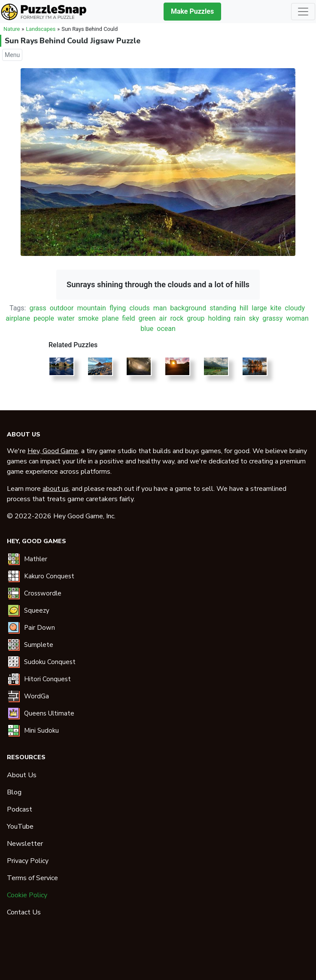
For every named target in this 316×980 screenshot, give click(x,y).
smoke (88, 318)
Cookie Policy (27, 895)
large (259, 308)
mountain (91, 308)
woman (297, 318)
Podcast (20, 809)
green (147, 318)
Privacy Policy (28, 861)
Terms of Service (32, 878)
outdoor (62, 308)
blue (147, 329)
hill (244, 308)
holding (219, 318)
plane (111, 318)
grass (38, 308)
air (163, 318)
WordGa (36, 696)
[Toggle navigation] (303, 12)
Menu (12, 55)
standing (223, 308)
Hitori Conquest (47, 679)
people (44, 318)
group (196, 318)
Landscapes (41, 29)
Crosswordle (43, 593)
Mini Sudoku (41, 730)
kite (276, 308)
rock (177, 318)
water (66, 318)
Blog (14, 792)
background (188, 308)
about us (56, 489)
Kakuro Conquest (49, 576)
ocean (166, 329)
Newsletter (25, 844)
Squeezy (37, 610)
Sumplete (39, 645)
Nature (12, 29)
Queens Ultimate (49, 713)
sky (254, 318)
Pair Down (39, 628)
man (160, 308)
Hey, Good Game (53, 451)
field (128, 318)
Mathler (36, 559)
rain (240, 318)
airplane (18, 318)
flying (118, 308)
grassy (272, 318)
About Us (22, 775)
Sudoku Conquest (50, 662)
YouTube (20, 827)
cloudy (295, 308)
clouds (140, 308)
